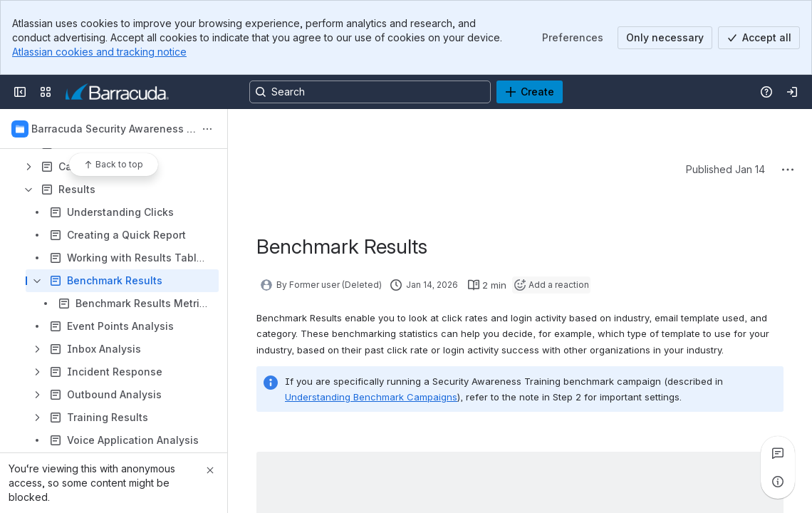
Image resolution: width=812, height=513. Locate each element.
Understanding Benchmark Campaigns (371, 397)
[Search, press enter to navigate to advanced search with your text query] (370, 92)
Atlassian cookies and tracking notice (99, 52)
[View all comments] (778, 453)
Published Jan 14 (725, 169)
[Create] (530, 92)
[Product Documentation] (117, 92)
